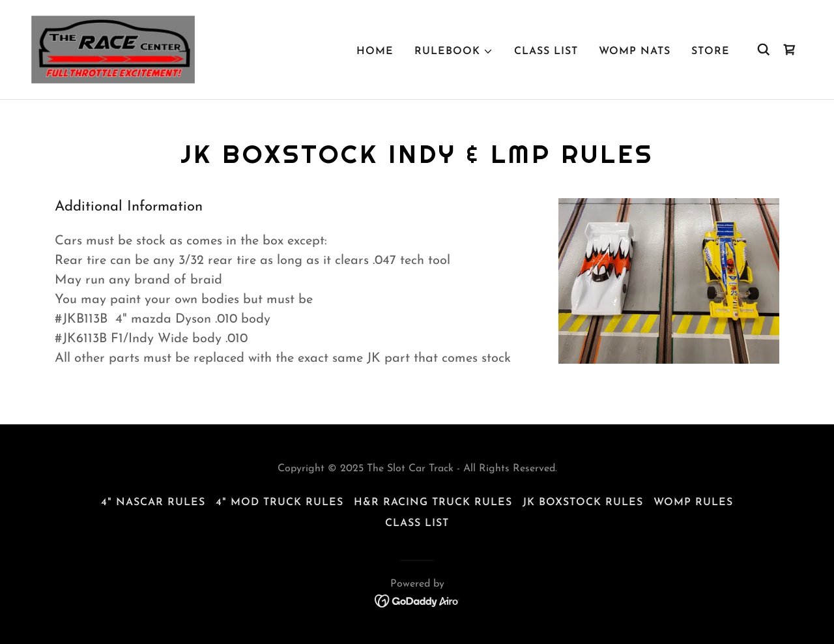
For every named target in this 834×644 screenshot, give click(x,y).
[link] (113, 49)
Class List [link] (546, 51)
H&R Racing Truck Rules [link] (433, 503)
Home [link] (375, 51)
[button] (454, 51)
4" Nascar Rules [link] (153, 503)
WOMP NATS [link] (635, 51)
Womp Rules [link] (693, 503)
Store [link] (711, 51)
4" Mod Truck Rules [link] (280, 503)
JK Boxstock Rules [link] (583, 503)
